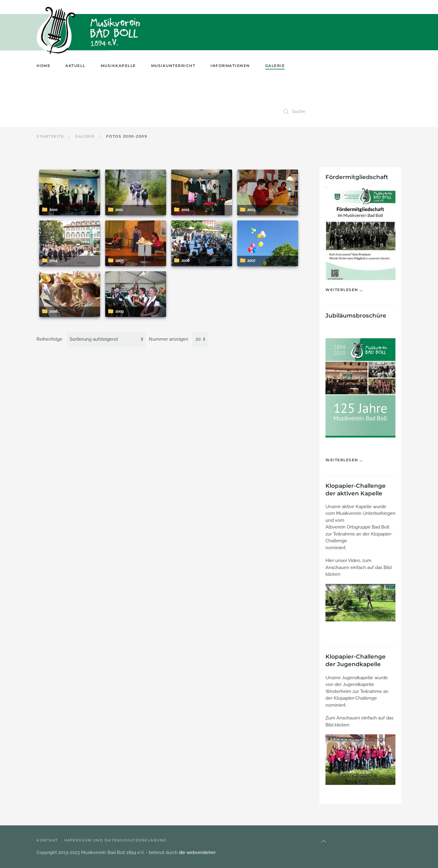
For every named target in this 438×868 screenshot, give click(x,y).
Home (43, 66)
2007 (251, 261)
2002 (185, 210)
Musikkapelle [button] (118, 66)
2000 (53, 210)
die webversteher (197, 852)
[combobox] (341, 111)
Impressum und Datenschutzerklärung (115, 840)
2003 (251, 210)
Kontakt (47, 840)
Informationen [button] (230, 66)
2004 (53, 261)
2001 (119, 210)
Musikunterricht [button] (173, 66)
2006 (185, 261)
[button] (324, 841)
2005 (119, 261)
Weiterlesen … (344, 290)
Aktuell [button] (75, 66)
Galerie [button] (275, 66)
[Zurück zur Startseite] (57, 30)
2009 (119, 311)
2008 (53, 311)
